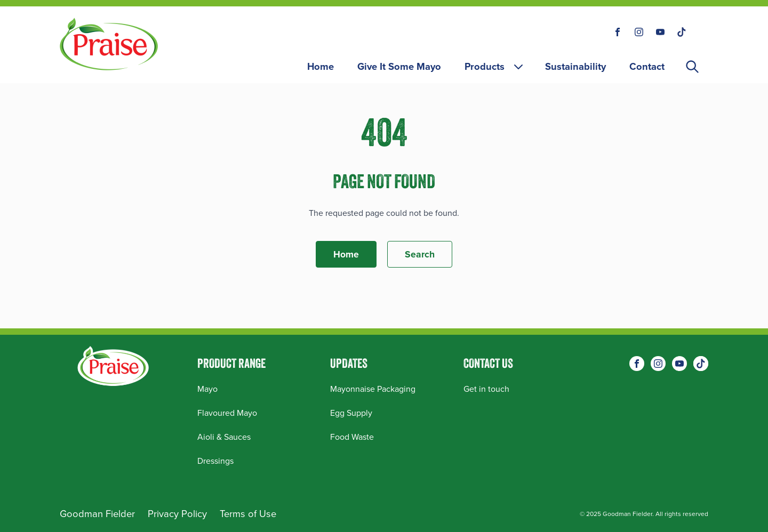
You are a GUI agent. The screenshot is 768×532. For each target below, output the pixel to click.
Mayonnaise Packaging (373, 389)
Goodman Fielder (97, 514)
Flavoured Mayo (227, 413)
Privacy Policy (177, 514)
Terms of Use (248, 514)
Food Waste (352, 437)
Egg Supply (351, 413)
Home (321, 66)
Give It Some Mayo (399, 66)
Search (420, 254)
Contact (647, 66)
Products (495, 66)
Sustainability (575, 66)
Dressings (215, 461)
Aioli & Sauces (224, 437)
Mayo (207, 389)
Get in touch (486, 389)
